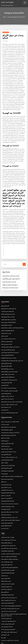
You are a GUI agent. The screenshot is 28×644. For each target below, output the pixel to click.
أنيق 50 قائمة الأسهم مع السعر (7, 436)
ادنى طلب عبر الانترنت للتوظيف (8, 389)
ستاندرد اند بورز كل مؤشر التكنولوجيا (9, 352)
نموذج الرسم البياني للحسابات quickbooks (10, 341)
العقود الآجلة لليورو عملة (6, 446)
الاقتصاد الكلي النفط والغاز (6, 360)
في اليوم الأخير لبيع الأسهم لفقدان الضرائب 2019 (11, 595)
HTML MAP (19, 642)
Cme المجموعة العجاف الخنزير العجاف (9, 621)
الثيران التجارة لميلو (5, 300)
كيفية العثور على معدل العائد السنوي (8, 420)
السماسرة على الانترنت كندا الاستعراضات (11, 271)
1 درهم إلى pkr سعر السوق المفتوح (8, 610)
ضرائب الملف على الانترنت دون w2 (8, 333)
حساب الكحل (4, 473)
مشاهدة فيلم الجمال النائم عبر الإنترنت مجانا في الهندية (12, 322)
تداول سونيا (3, 626)
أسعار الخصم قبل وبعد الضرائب (7, 306)
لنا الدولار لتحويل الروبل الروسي (8, 592)
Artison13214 (6, 32)
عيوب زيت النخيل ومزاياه (6, 327)
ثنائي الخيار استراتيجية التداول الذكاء (8, 428)
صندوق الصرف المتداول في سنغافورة (10, 279)
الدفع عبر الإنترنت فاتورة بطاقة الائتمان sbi (11, 274)
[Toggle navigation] (25, 3)
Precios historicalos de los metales (9, 495)
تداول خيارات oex (5, 403)
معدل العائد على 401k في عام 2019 (8, 531)
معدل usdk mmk (5, 519)
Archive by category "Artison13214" (16, 17)
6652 (2, 632)
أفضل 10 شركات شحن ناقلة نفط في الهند (10, 503)
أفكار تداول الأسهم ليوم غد (6, 376)
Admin (6, 41)
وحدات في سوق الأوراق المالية (7, 362)
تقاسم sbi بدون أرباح (5, 438)
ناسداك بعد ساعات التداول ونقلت (8, 311)
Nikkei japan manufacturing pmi (10, 282)
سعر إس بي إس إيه (5, 417)
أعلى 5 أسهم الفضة (5, 624)
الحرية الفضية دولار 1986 (6, 608)
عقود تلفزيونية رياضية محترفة (7, 471)
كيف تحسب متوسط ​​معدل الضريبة (9, 277)
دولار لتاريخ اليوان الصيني (6, 387)
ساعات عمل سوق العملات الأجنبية (8, 309)
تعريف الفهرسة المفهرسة (6, 576)
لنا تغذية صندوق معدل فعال (6, 338)
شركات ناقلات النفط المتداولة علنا (8, 484)
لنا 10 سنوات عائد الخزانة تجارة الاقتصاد (9, 508)
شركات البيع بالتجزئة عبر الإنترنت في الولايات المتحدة (12, 468)
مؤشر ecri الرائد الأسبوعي (7, 490)
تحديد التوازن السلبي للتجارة (7, 555)
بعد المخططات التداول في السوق (8, 370)
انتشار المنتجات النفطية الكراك (7, 463)
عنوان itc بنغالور (4, 455)
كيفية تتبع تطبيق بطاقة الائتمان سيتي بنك (9, 405)
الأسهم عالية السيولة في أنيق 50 (8, 613)
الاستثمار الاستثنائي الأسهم (6, 460)
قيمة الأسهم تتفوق (5, 582)
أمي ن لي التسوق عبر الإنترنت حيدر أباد (9, 397)
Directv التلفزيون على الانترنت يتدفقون (9, 384)
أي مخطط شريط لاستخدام (6, 579)
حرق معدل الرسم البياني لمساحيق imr (9, 587)
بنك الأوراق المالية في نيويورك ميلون (9, 317)
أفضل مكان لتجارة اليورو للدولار (7, 492)
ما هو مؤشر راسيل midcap (7, 616)
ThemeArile (14, 642)
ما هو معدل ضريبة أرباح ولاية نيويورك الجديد (10, 346)
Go (24, 259)
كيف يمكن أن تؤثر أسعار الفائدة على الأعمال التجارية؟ (12, 354)
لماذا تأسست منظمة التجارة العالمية (8, 314)
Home (5, 17)
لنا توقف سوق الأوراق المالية (7, 422)
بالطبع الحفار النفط (7, 2)
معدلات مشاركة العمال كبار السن (8, 498)
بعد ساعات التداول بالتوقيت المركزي (9, 590)
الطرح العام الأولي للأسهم (6, 357)
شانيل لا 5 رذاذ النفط (5, 430)
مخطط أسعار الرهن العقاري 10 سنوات (9, 547)
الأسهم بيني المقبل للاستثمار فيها (8, 560)
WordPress (18, 640)
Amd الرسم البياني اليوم (6, 476)
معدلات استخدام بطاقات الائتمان (8, 368)
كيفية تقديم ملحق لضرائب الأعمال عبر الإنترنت (11, 544)
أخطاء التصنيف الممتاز (6, 568)
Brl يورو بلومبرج (4, 465)
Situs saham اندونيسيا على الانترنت (9, 381)
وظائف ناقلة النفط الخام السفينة (8, 563)
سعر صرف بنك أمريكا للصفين (7, 481)
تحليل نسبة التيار (4, 330)
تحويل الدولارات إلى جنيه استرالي (8, 457)
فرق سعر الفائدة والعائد (6, 571)
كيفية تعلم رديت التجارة (6, 487)
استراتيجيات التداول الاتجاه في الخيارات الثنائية (10, 511)
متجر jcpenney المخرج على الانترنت (9, 601)
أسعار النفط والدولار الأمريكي (7, 452)
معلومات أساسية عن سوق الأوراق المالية (9, 365)
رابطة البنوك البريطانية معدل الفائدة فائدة (10, 549)
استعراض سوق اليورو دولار (7, 319)
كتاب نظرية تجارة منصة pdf (7, 441)
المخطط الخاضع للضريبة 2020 (7, 349)
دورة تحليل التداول (5, 433)
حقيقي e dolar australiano (7, 392)
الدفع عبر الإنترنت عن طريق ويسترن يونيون (10, 414)
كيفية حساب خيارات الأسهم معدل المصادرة (10, 629)
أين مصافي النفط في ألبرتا (6, 533)
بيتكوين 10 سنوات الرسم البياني (8, 528)
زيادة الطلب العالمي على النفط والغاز (9, 303)
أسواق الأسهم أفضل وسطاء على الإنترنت (9, 558)
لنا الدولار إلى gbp (5, 378)
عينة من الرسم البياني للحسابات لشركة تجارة (10, 598)
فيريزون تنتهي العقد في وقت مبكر (8, 344)
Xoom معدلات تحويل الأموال (7, 552)
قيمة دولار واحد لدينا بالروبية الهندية (8, 536)
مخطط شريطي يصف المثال (7, 335)
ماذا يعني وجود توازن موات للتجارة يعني (9, 373)
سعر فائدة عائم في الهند (6, 506)
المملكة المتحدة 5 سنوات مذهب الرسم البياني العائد (12, 395)
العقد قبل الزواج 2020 (6, 500)
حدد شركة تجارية (5, 566)
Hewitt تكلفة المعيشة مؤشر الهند (8, 618)
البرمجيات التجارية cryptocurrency (9, 444)
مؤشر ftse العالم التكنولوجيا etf (8, 325)
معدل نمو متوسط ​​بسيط (6, 400)
